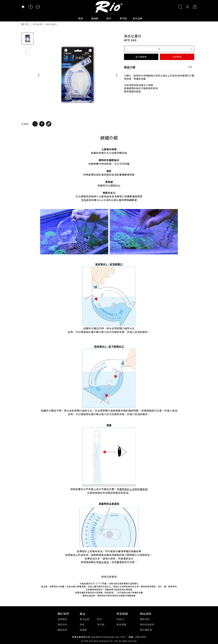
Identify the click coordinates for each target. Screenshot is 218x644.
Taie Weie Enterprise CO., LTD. (103, 641)
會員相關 (121, 624)
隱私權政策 (146, 630)
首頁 (27, 24)
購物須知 (145, 619)
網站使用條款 (147, 624)
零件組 (123, 18)
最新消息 (62, 624)
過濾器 (95, 18)
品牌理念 (62, 619)
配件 (109, 18)
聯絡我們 (62, 630)
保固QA (121, 619)
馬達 (81, 18)
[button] (39, 75)
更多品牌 (137, 18)
